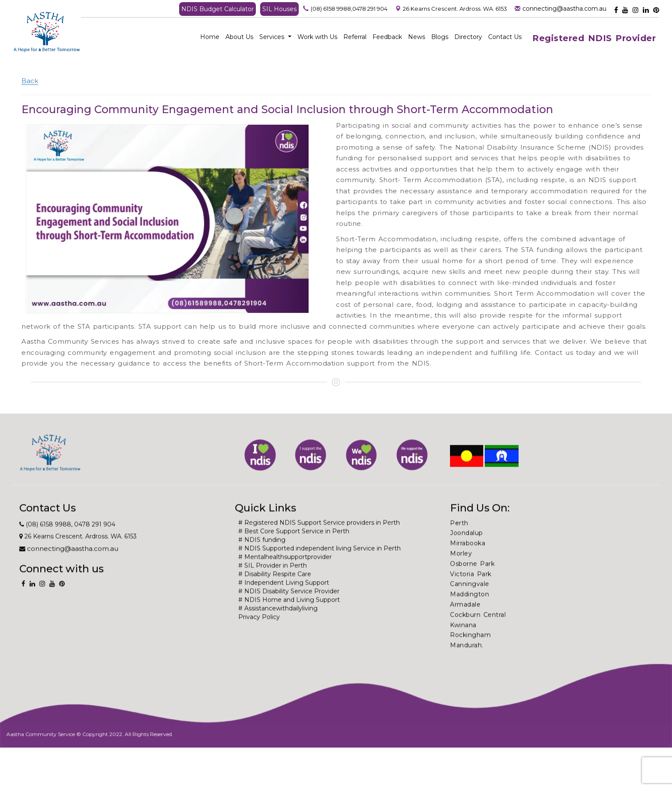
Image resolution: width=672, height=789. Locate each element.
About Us (239, 37)
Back (30, 81)
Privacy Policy (259, 631)
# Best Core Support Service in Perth (294, 545)
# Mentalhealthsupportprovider (285, 571)
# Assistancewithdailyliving (278, 622)
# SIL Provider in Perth (273, 579)
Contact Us (505, 37)
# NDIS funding (262, 554)
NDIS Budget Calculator (217, 9)
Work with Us (317, 37)
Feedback (387, 37)
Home (210, 37)
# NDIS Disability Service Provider (289, 605)
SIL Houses (279, 9)
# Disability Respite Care (275, 588)
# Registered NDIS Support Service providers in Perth (319, 537)
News (417, 37)
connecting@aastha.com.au (564, 9)
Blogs (440, 37)
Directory (468, 37)
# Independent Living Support (284, 597)
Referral (355, 37)
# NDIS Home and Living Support (289, 614)
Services (275, 37)
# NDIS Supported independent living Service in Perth (319, 562)
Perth (459, 537)
